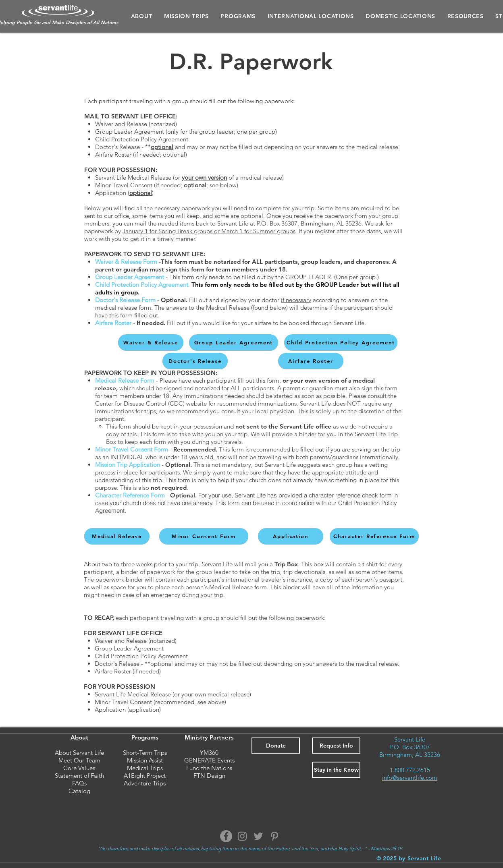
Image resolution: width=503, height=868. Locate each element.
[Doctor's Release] (195, 361)
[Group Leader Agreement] (234, 342)
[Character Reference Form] (374, 536)
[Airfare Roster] (311, 361)
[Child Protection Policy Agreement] (341, 342)
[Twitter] (258, 836)
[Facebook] (226, 836)
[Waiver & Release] (151, 342)
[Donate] (276, 746)
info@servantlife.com (410, 778)
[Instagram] (242, 836)
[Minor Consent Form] (204, 536)
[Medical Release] (117, 536)
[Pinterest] (274, 836)
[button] (238, 16)
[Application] (291, 536)
